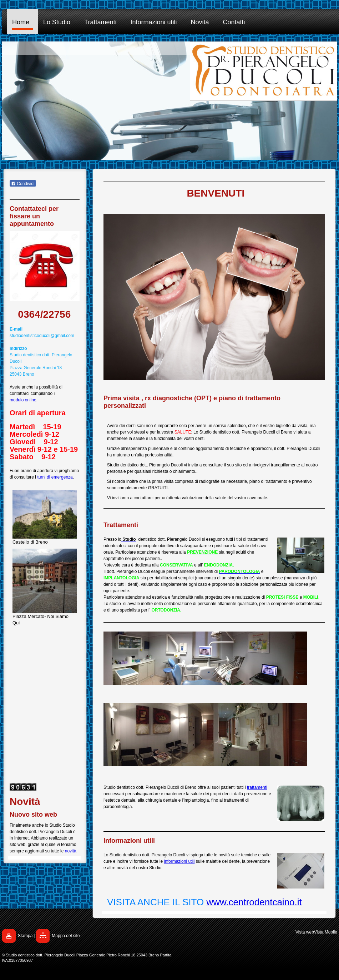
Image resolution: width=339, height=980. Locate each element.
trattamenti (257, 787)
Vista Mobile (326, 932)
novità (71, 851)
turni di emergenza (55, 477)
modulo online (23, 400)
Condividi (23, 184)
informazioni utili (179, 861)
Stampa (25, 936)
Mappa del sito (66, 936)
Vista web (305, 932)
